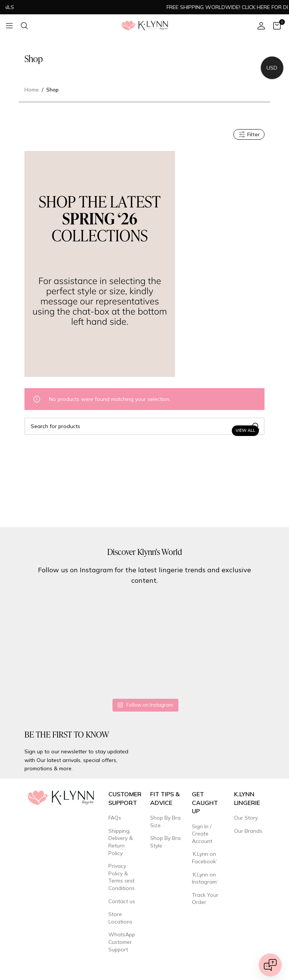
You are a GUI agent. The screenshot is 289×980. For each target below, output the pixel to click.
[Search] (24, 26)
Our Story (246, 818)
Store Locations (120, 918)
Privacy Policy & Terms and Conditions (122, 877)
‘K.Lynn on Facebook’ (205, 858)
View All (245, 430)
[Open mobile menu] (9, 26)
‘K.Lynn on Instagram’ (205, 878)
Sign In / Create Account (202, 834)
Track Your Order (205, 899)
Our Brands (248, 831)
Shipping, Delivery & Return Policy (121, 842)
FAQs (115, 818)
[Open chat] (270, 965)
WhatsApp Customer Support (122, 942)
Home (32, 90)
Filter (249, 134)
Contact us (122, 901)
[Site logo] (145, 25)
